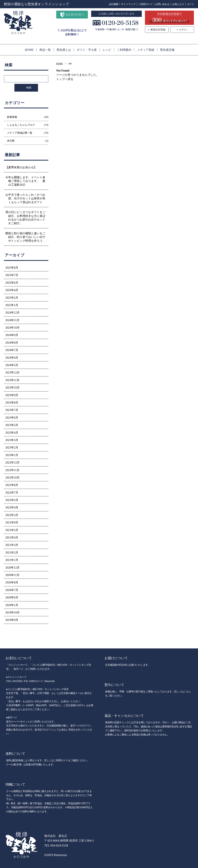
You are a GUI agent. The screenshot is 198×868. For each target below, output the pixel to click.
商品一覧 (45, 50)
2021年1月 (12, 560)
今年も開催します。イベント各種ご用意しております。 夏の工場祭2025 (25, 181)
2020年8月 (12, 582)
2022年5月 (12, 500)
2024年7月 (12, 350)
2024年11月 (12, 320)
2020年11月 (12, 575)
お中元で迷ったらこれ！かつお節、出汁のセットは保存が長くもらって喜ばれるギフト (25, 198)
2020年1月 (12, 605)
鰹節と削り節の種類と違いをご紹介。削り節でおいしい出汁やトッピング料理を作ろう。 (25, 237)
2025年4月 (12, 290)
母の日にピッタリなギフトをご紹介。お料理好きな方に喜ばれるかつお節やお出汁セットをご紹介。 (25, 218)
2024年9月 (12, 335)
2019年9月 (12, 620)
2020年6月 (12, 597)
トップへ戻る (65, 79)
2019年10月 (13, 613)
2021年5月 (12, 530)
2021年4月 (12, 538)
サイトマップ (128, 4)
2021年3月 (12, 545)
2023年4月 (12, 433)
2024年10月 (13, 328)
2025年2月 (12, 298)
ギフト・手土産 (87, 50)
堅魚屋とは (64, 50)
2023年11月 (12, 380)
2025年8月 (12, 268)
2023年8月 (12, 403)
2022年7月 (12, 493)
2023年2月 (12, 448)
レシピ (107, 50)
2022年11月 (12, 470)
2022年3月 (12, 515)
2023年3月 (12, 440)
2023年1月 (12, 455)
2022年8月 (12, 485)
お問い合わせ (162, 4)
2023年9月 (12, 395)
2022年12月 (13, 463)
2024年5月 (12, 365)
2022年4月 (12, 507)
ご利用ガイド (145, 4)
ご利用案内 (124, 50)
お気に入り (178, 4)
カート (190, 4)
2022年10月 (13, 478)
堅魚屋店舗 (167, 50)
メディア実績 (146, 50)
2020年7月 (12, 590)
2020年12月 (13, 568)
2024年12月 (13, 313)
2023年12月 (13, 373)
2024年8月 (12, 343)
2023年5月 (12, 425)
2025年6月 (12, 283)
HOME (29, 50)
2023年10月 (13, 388)
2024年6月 (12, 358)
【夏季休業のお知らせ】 (21, 167)
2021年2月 (12, 553)
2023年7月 (12, 410)
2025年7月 (12, 275)
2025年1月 (12, 305)
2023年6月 (12, 418)
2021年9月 (12, 523)
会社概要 (114, 4)
